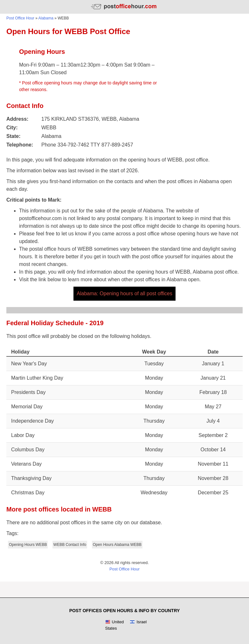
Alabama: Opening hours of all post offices (124, 293)
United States (115, 625)
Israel (138, 622)
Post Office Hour (20, 18)
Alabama (46, 18)
